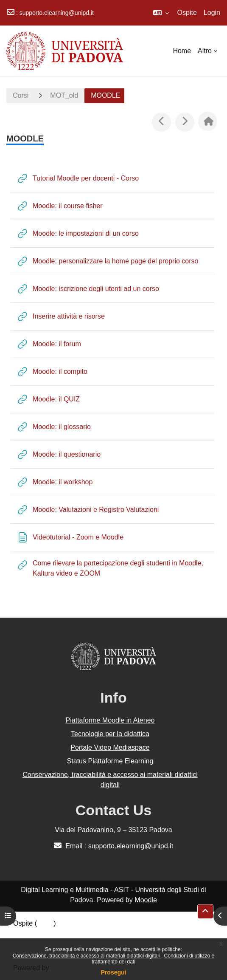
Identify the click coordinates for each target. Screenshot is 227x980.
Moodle (146, 900)
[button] (161, 13)
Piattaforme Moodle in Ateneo (110, 720)
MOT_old (64, 95)
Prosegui (114, 972)
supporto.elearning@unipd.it (57, 13)
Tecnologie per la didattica (110, 734)
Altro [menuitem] (205, 51)
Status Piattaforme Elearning (110, 761)
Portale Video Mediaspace (110, 747)
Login (212, 13)
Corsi (21, 95)
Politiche (26, 933)
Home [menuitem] (182, 51)
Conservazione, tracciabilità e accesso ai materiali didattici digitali (87, 956)
